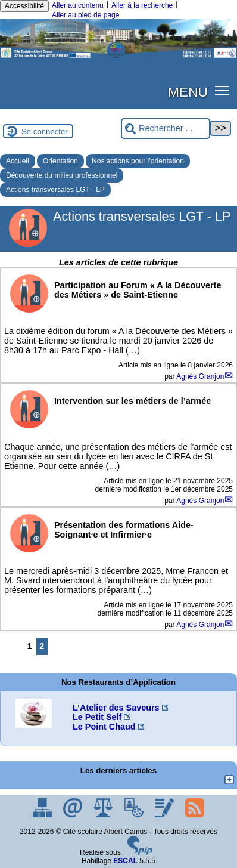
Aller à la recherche (142, 5)
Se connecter (45, 132)
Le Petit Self (97, 717)
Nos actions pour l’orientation (138, 161)
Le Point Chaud (104, 727)
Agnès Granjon (200, 376)
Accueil (18, 161)
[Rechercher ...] (166, 129)
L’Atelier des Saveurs (116, 708)
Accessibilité (24, 6)
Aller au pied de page (85, 15)
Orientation (60, 161)
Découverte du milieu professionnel (62, 175)
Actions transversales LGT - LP (55, 190)
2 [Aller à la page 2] (42, 646)
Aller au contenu (78, 5)
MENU (188, 92)
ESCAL (125, 861)
